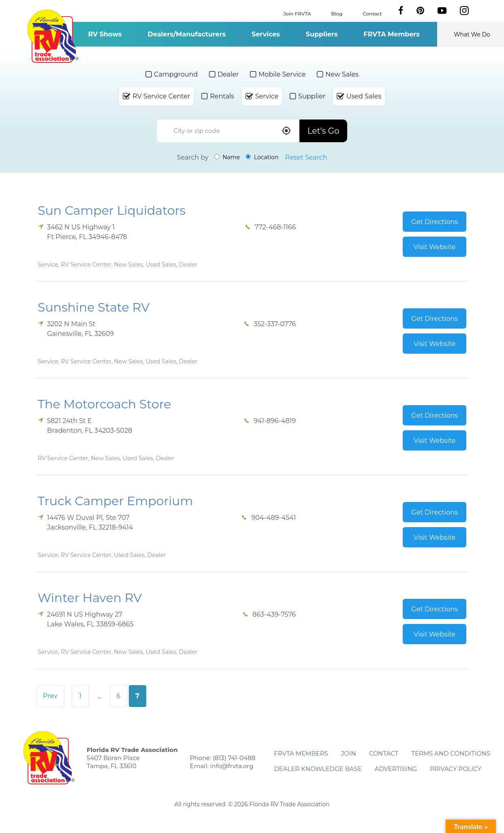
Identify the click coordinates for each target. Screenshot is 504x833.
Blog (337, 13)
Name (227, 157)
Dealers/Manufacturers (187, 34)
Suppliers (322, 34)
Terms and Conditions (451, 753)
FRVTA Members (392, 34)
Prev (50, 696)
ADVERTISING (396, 769)
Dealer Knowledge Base (318, 769)
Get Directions (435, 222)
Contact (372, 13)
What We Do (472, 34)
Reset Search (306, 157)
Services (266, 34)
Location (262, 157)
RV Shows (105, 34)
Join (349, 753)
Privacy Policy (456, 769)
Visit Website (435, 247)
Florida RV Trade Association (53, 36)
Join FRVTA (297, 13)
